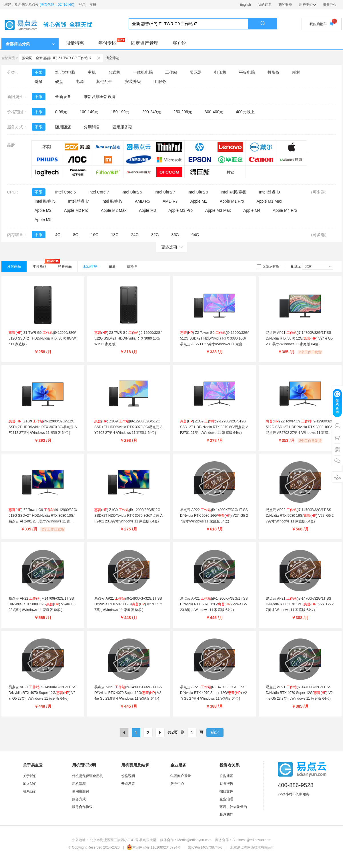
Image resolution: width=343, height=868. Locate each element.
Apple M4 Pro (285, 210)
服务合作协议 (82, 807)
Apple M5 (43, 220)
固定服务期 (122, 127)
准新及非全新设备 (100, 97)
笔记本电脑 (65, 72)
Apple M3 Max (218, 210)
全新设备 (63, 97)
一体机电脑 (143, 72)
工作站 (171, 72)
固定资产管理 (145, 43)
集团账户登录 (181, 776)
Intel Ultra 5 (132, 192)
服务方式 (79, 799)
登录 (82, 5)
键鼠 (39, 81)
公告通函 (226, 776)
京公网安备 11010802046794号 (154, 847)
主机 (92, 72)
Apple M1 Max (269, 201)
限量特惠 (75, 43)
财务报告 (226, 784)
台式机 (114, 72)
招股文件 (226, 791)
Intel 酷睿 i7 (78, 201)
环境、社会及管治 (233, 807)
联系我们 (30, 791)
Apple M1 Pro (232, 201)
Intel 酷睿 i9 (112, 201)
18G (115, 235)
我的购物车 (322, 24)
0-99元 (61, 112)
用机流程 (79, 784)
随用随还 (63, 127)
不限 (39, 72)
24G (135, 235)
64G (195, 235)
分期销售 (92, 127)
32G (155, 235)
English (245, 5)
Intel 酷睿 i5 (45, 201)
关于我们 (30, 776)
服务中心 (330, 5)
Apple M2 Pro (76, 210)
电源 (80, 81)
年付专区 (107, 43)
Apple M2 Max (114, 210)
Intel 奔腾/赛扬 (234, 192)
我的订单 (265, 5)
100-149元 (89, 112)
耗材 (296, 72)
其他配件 (104, 81)
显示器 (196, 72)
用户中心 (307, 5)
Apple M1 (199, 201)
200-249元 (151, 112)
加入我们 (30, 784)
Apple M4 (252, 210)
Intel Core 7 (99, 192)
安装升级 (133, 81)
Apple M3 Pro (181, 210)
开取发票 (128, 784)
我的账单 (285, 5)
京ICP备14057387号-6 (205, 847)
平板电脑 (247, 72)
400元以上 (245, 112)
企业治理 (226, 799)
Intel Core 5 (65, 192)
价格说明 (128, 776)
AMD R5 (142, 201)
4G (58, 235)
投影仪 (274, 72)
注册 (93, 5)
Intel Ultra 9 (198, 192)
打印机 (220, 72)
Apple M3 (147, 210)
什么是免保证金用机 (87, 776)
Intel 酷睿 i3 (269, 192)
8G (76, 235)
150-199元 (120, 112)
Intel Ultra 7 (165, 192)
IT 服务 (159, 81)
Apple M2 (43, 210)
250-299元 (183, 112)
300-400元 (214, 112)
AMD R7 (170, 201)
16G (95, 235)
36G (175, 235)
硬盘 (59, 81)
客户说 (180, 43)
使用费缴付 (81, 791)
